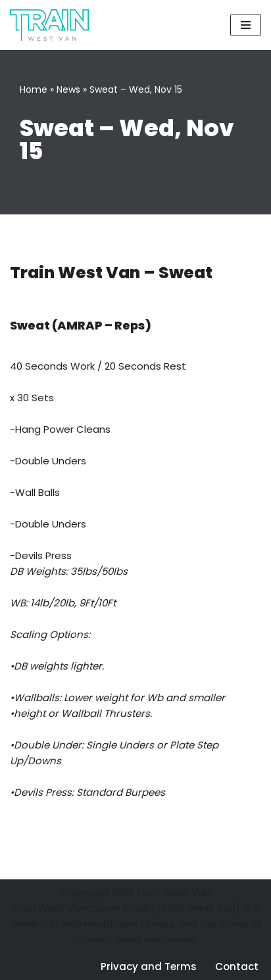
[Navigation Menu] (246, 25)
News (68, 89)
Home (34, 89)
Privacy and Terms (149, 967)
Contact (237, 967)
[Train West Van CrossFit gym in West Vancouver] (49, 25)
